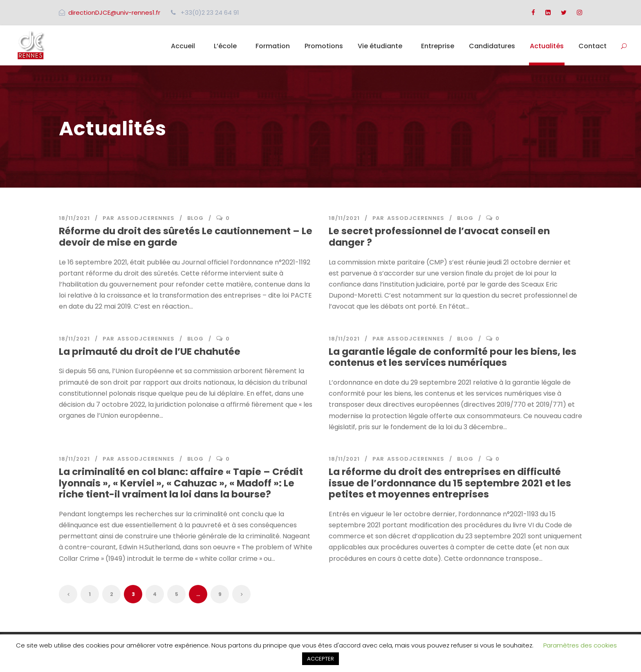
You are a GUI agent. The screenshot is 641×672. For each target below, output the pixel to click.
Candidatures (492, 46)
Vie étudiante (380, 46)
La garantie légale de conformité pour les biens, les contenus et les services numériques (453, 357)
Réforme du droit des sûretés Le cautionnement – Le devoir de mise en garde (186, 237)
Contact (593, 46)
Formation (273, 46)
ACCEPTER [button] (320, 659)
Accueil (183, 46)
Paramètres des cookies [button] (580, 645)
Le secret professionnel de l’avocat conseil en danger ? (439, 237)
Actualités (547, 46)
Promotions (324, 46)
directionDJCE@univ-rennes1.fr (114, 12)
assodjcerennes (146, 218)
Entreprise (438, 46)
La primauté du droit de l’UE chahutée (150, 352)
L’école (225, 46)
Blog (195, 218)
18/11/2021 (74, 218)
